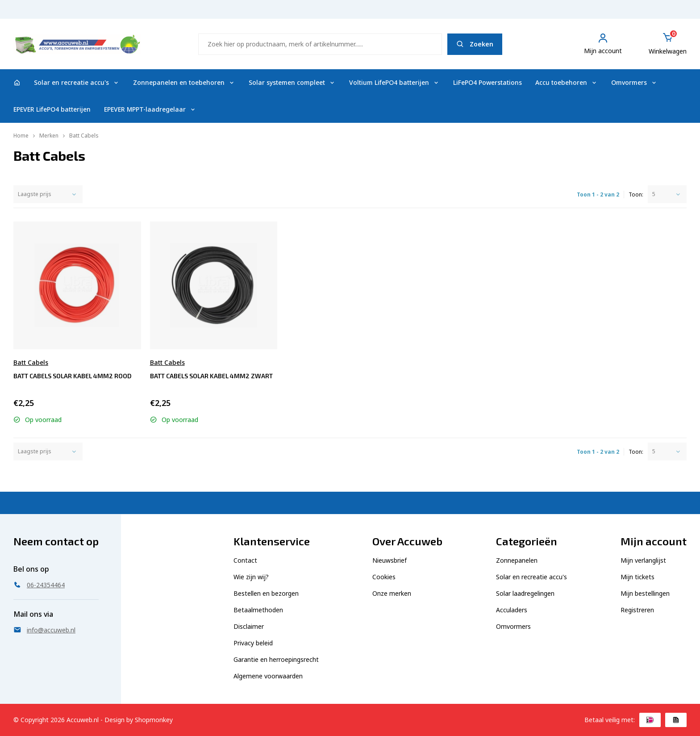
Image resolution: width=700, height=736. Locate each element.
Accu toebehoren (567, 82)
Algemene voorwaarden (268, 676)
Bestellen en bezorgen (266, 593)
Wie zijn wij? (251, 577)
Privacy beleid (253, 643)
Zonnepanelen (517, 560)
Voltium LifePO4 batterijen (394, 82)
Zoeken (475, 44)
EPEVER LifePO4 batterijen (52, 109)
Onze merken (392, 593)
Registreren (637, 610)
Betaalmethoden (258, 610)
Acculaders (512, 610)
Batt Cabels (84, 136)
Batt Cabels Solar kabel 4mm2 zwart (211, 376)
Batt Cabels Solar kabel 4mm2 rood (73, 376)
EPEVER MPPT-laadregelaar (150, 109)
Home (21, 136)
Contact (245, 560)
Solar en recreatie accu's (77, 82)
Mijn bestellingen (645, 593)
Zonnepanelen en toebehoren (184, 82)
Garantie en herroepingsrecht (276, 659)
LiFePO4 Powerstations (487, 82)
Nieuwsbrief (390, 560)
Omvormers (634, 82)
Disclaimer (249, 626)
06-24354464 (663, 14)
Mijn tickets (637, 577)
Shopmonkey (154, 720)
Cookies (384, 577)
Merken (49, 136)
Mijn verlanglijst (643, 560)
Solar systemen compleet (292, 82)
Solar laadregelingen (525, 593)
